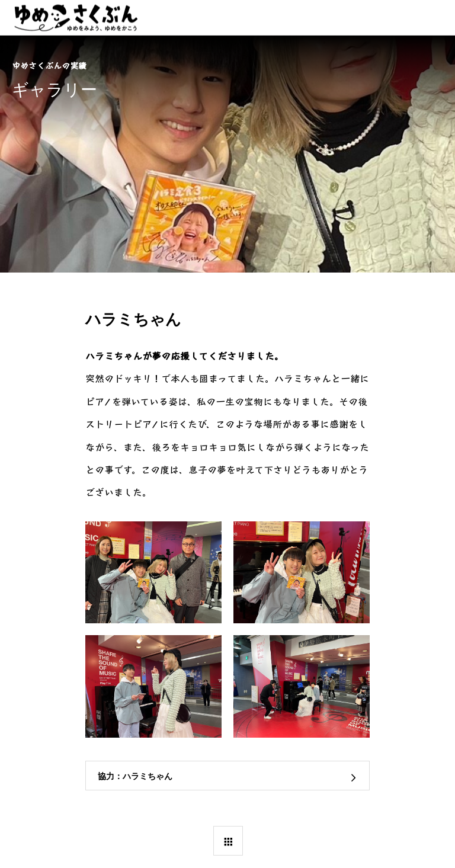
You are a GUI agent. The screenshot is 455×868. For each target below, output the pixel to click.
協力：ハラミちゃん (135, 776)
